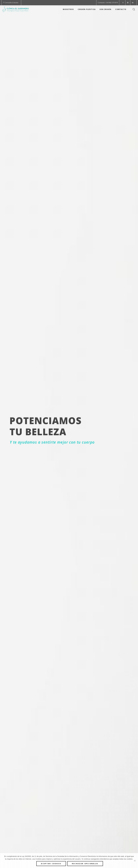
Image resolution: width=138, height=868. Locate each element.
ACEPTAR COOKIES (51, 864)
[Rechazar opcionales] (135, 861)
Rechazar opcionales (85, 864)
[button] (123, 3)
